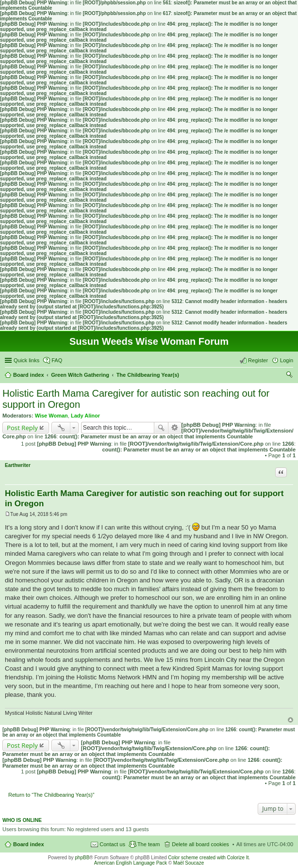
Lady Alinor (85, 416)
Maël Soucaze (189, 863)
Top (290, 720)
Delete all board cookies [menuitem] (200, 844)
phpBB (82, 858)
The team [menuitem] (149, 844)
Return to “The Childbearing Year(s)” (51, 795)
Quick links (26, 360)
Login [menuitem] (287, 360)
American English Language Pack (131, 863)
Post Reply (22, 428)
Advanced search (175, 428)
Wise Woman (51, 416)
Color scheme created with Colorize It (208, 858)
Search (161, 428)
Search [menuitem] (289, 376)
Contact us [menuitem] (112, 844)
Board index (29, 844)
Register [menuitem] (258, 360)
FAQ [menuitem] (57, 360)
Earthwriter (18, 465)
